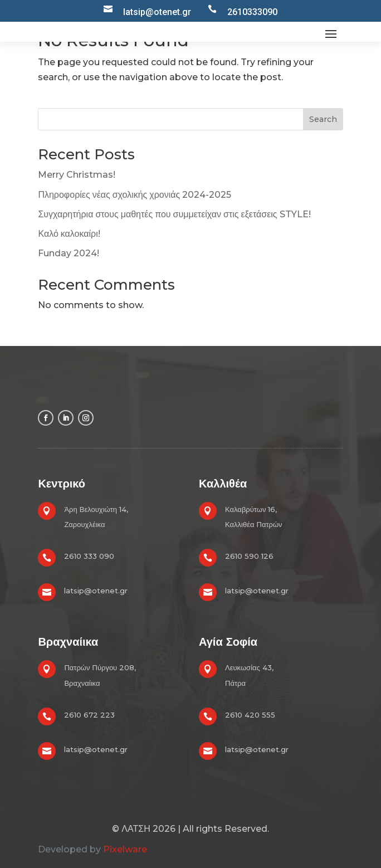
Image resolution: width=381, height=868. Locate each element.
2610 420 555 (250, 715)
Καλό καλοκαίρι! (69, 234)
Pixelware (125, 849)
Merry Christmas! (77, 175)
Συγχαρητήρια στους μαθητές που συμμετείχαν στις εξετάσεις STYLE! (174, 214)
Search (323, 119)
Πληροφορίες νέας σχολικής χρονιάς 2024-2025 (135, 195)
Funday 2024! (69, 253)
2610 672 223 (89, 715)
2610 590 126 (249, 556)
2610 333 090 (89, 556)
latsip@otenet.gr (96, 591)
